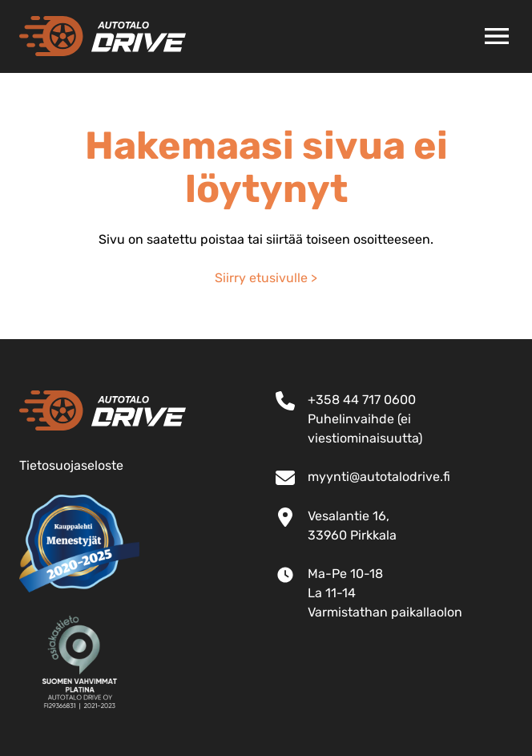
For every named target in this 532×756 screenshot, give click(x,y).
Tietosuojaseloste (71, 465)
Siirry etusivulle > (266, 278)
